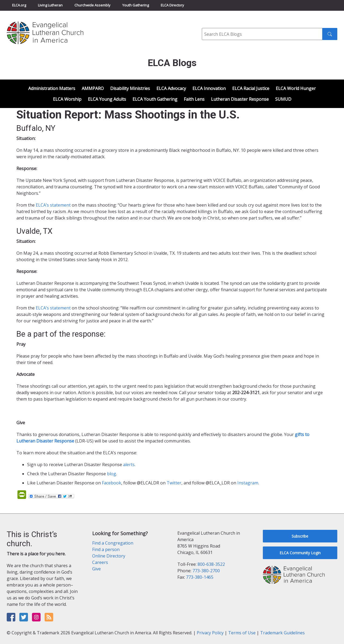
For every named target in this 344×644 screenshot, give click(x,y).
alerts (129, 465)
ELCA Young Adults (107, 99)
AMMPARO (93, 88)
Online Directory (109, 556)
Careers (100, 562)
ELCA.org (19, 5)
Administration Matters (52, 88)
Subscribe (300, 536)
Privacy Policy (210, 633)
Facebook (112, 483)
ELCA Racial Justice (251, 88)
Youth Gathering (136, 5)
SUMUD (283, 99)
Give (96, 569)
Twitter (174, 483)
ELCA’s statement (53, 205)
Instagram (248, 483)
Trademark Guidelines (282, 633)
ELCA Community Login (300, 553)
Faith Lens (194, 99)
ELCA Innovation (209, 88)
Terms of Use (242, 633)
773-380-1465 (200, 577)
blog (112, 474)
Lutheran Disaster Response (240, 99)
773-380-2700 (206, 571)
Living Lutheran (50, 5)
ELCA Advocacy (171, 88)
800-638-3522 (211, 564)
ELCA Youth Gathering (155, 99)
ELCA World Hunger (296, 88)
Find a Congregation (113, 543)
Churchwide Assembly (92, 5)
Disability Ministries (130, 88)
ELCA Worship (67, 99)
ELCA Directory (172, 5)
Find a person (106, 549)
